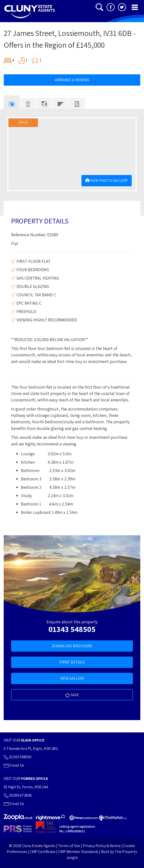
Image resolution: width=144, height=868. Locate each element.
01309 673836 (18, 795)
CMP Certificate (43, 852)
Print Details (72, 662)
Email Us (14, 765)
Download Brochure (72, 646)
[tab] (12, 102)
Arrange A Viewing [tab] (72, 80)
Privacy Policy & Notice (102, 846)
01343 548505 (72, 629)
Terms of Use (69, 846)
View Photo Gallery (107, 181)
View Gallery (72, 678)
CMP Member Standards (78, 852)
